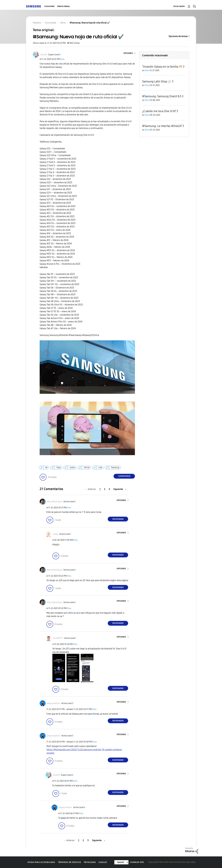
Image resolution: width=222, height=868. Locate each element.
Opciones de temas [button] (178, 36)
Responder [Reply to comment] (118, 519)
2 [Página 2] (105, 489)
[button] (130, 53)
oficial (87, 468)
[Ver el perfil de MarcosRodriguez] (55, 502)
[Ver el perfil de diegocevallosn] (54, 703)
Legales (103, 862)
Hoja (59, 468)
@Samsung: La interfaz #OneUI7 (162, 126)
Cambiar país (137, 862)
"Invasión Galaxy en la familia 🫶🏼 (162, 67)
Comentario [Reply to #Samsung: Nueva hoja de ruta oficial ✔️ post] (124, 476)
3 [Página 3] (109, 489)
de (46, 468)
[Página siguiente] (120, 489)
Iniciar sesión (179, 6)
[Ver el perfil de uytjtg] (56, 534)
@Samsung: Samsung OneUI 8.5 (162, 96)
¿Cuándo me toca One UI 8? (159, 111)
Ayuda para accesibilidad (41, 862)
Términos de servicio (69, 862)
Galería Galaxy (63, 6)
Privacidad (90, 862)
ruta (100, 468)
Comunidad (49, 6)
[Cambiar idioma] (121, 862)
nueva (72, 468)
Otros (62, 59)
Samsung (115, 468)
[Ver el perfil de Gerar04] (44, 55)
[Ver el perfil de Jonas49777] (58, 638)
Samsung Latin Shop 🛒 (157, 81)
